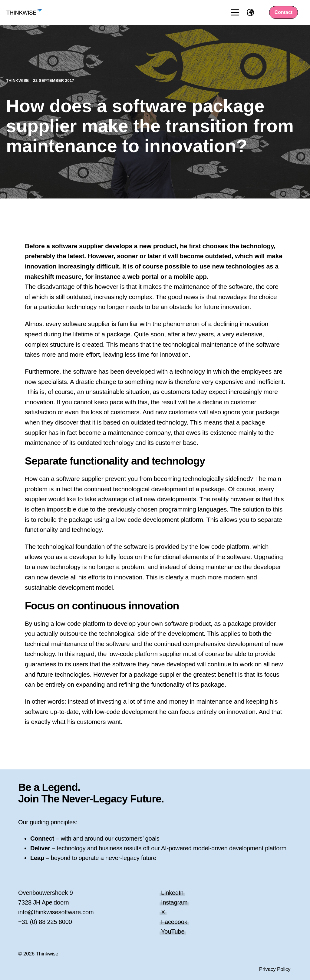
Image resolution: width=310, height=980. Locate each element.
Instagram (174, 902)
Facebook (174, 922)
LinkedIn (172, 893)
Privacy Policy (275, 969)
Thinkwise (18, 80)
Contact (284, 12)
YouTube (173, 932)
